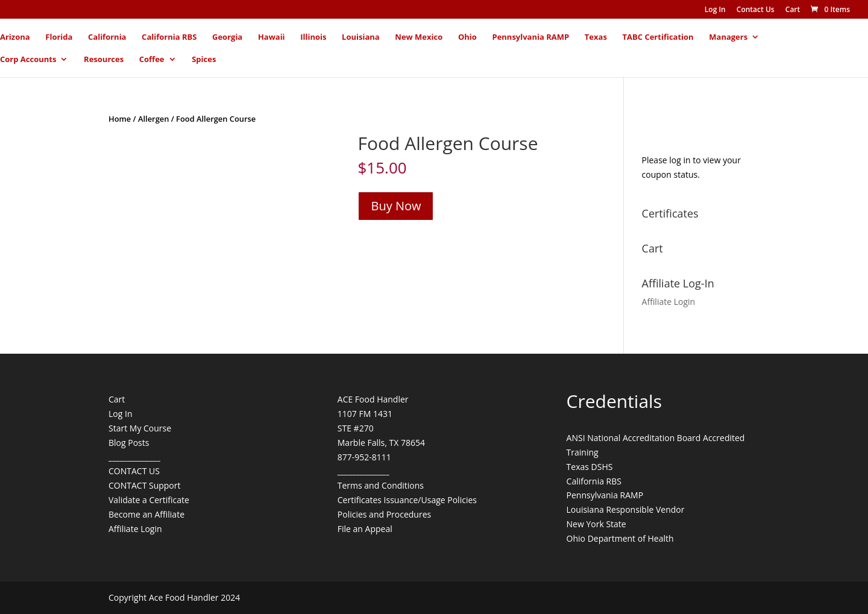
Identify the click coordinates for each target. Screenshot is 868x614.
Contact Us (756, 10)
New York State (596, 524)
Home (120, 119)
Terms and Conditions (381, 485)
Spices (204, 60)
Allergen (153, 119)
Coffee (152, 60)
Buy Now (396, 206)
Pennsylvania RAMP (530, 37)
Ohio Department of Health (620, 538)
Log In (715, 10)
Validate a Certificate (149, 500)
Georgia (227, 37)
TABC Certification (658, 37)
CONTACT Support (145, 485)
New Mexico (419, 37)
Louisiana (361, 37)
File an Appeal (365, 529)
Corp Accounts (28, 60)
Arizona (15, 37)
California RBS (169, 37)
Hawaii (272, 37)
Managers (728, 37)
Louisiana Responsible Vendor (626, 509)
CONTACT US (134, 471)
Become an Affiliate (146, 514)
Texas (596, 37)
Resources (104, 60)
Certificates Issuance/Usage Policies (407, 500)
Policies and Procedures (384, 514)
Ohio (467, 37)
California (107, 37)
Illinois (313, 37)
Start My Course (140, 428)
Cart (793, 10)
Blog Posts (129, 443)
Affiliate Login (669, 302)
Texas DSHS (590, 467)
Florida (59, 37)
